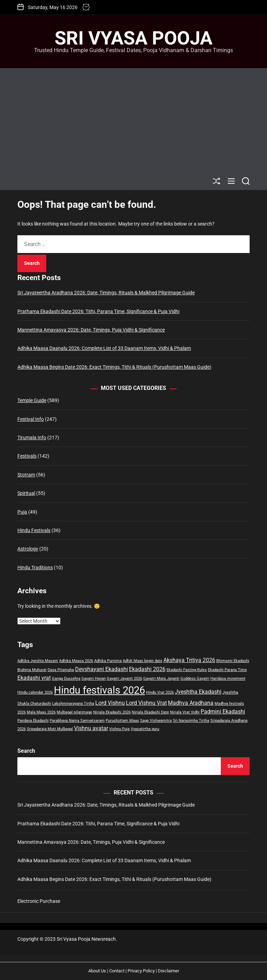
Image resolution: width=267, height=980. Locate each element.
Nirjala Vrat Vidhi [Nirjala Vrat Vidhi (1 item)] (185, 712)
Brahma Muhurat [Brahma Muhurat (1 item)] (32, 670)
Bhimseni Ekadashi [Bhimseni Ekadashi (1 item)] (233, 661)
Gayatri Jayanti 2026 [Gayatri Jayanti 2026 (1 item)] (124, 679)
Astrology (28, 549)
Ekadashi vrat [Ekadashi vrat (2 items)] (34, 678)
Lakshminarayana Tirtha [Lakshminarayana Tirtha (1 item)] (73, 704)
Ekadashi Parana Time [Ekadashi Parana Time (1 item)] (227, 670)
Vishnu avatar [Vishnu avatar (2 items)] (91, 728)
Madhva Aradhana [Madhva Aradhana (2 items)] (191, 703)
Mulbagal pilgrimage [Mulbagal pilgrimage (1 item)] (74, 712)
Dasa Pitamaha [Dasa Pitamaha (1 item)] (61, 670)
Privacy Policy (141, 971)
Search (26, 751)
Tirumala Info (32, 438)
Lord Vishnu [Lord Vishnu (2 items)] (110, 703)
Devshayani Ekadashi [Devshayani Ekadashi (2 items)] (102, 669)
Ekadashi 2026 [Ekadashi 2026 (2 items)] (147, 669)
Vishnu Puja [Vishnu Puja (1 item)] (119, 729)
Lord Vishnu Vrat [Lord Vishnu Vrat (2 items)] (146, 703)
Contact (117, 971)
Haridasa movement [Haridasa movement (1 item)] (228, 679)
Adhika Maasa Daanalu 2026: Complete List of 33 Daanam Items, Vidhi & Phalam (104, 348)
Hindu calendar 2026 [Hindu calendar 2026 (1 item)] (35, 692)
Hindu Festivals (34, 530)
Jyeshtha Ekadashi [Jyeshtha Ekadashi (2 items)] (198, 692)
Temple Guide (32, 400)
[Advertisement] (133, 120)
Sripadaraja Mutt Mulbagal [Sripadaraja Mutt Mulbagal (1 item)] (50, 729)
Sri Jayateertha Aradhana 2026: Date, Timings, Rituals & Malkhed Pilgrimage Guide (106, 293)
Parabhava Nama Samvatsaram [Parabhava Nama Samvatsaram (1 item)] (77, 721)
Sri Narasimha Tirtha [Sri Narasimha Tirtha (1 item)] (191, 721)
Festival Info (31, 419)
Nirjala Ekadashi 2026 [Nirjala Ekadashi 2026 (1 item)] (112, 712)
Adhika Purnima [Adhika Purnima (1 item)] (108, 661)
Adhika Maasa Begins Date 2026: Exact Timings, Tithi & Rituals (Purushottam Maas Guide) (114, 367)
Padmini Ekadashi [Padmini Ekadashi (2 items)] (223, 712)
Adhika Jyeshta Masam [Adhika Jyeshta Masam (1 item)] (38, 661)
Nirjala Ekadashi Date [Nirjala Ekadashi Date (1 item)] (150, 712)
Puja (22, 512)
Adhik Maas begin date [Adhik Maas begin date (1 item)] (143, 661)
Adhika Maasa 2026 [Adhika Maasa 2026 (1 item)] (76, 661)
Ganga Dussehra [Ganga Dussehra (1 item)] (66, 679)
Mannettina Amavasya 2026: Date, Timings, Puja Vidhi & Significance (91, 330)
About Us (97, 971)
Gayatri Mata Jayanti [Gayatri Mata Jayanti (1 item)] (161, 679)
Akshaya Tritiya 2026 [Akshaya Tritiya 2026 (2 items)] (189, 660)
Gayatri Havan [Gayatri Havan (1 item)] (94, 679)
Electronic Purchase (39, 901)
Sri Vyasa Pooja (133, 38)
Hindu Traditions (35, 567)
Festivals (27, 456)
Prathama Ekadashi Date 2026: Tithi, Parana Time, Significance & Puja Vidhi (98, 311)
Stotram (26, 475)
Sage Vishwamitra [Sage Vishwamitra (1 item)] (156, 721)
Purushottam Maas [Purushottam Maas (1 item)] (122, 721)
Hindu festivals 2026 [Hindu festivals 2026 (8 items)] (99, 690)
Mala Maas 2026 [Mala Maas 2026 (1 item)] (41, 712)
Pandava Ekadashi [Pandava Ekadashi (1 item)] (33, 721)
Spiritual (26, 493)
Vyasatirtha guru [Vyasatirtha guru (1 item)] (145, 729)
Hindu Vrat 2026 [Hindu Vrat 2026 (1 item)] (160, 692)
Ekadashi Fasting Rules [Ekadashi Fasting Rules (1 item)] (187, 670)
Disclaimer (168, 971)
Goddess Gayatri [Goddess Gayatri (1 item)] (195, 679)
